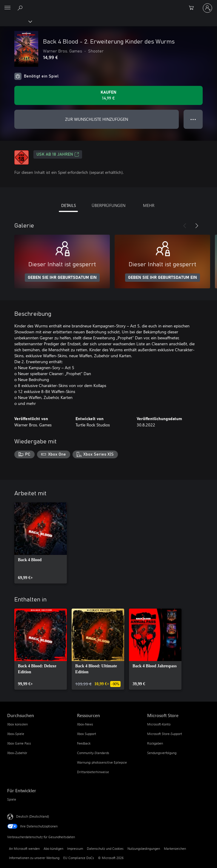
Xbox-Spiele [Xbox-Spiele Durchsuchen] (16, 734)
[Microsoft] (108, 4)
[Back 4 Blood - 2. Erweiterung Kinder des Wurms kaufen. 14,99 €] (109, 95)
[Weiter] (197, 226)
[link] (41, 543)
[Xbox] (16, 21)
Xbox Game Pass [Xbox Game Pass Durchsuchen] (19, 743)
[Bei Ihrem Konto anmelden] (207, 8)
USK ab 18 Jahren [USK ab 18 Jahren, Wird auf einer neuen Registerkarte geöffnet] (58, 154)
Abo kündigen (53, 848)
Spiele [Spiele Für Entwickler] (12, 799)
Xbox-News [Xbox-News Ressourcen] (85, 724)
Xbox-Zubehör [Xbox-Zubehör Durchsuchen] (17, 753)
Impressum (75, 848)
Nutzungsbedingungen (144, 848)
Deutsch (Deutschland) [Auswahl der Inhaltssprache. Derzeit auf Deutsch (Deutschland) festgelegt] (33, 816)
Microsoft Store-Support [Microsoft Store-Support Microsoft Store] (165, 734)
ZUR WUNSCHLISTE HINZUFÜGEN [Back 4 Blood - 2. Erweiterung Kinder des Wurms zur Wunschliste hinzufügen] (97, 119)
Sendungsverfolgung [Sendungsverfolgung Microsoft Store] (162, 753)
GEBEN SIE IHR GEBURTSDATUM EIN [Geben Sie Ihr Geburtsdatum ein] (62, 278)
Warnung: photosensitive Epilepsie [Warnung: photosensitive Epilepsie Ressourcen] (102, 762)
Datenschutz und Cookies (105, 848)
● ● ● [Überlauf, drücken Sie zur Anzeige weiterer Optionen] (193, 119)
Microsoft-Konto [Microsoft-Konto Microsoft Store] (159, 724)
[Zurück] (185, 226)
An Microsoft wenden (24, 848)
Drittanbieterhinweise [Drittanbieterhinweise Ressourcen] (93, 772)
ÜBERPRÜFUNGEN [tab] (109, 205)
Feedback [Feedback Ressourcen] (84, 743)
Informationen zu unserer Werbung (34, 858)
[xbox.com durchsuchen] (21, 8)
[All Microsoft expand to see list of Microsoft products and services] (7, 8)
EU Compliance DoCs (79, 858)
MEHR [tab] (149, 205)
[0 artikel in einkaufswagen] (193, 8)
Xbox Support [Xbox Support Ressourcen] (87, 734)
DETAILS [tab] (69, 205)
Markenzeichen (175, 848)
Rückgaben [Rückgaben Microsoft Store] (155, 743)
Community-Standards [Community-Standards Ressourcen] (93, 753)
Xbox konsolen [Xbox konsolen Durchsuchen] (17, 724)
